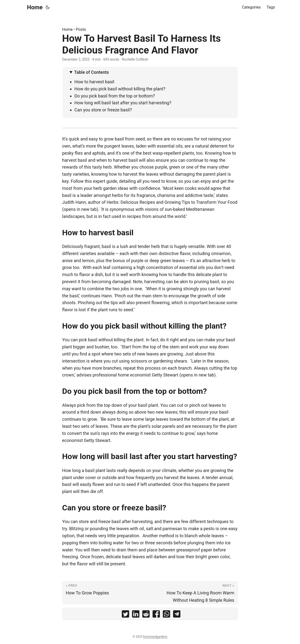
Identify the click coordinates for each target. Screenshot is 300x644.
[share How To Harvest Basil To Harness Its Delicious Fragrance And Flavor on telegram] (177, 615)
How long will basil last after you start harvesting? (123, 103)
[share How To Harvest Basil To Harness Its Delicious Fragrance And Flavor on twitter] (125, 615)
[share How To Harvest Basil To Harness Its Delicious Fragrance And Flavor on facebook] (156, 615)
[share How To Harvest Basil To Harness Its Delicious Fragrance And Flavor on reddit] (146, 615)
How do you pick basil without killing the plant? (120, 89)
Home (35, 7)
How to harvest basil (94, 82)
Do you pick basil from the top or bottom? (115, 96)
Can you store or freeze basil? (103, 110)
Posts (81, 29)
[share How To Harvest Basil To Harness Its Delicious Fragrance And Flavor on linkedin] (136, 615)
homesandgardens (155, 637)
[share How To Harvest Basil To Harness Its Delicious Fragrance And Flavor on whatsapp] (166, 615)
